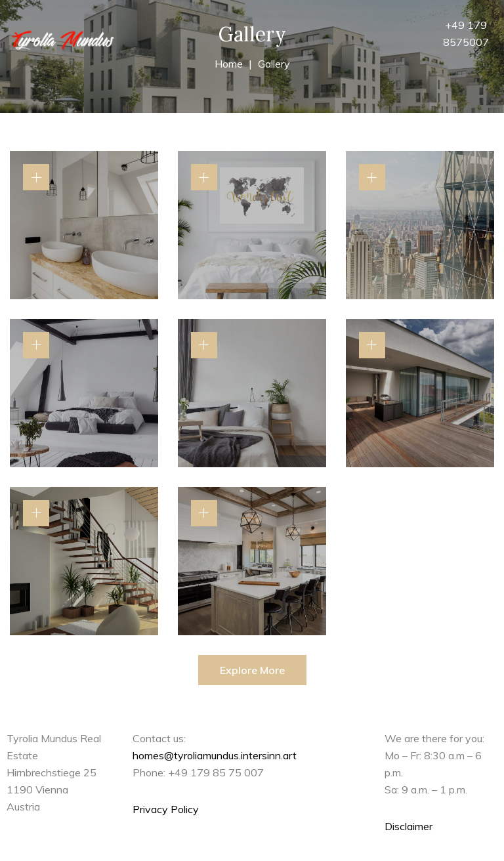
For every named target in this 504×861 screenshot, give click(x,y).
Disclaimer (409, 826)
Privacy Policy (166, 809)
